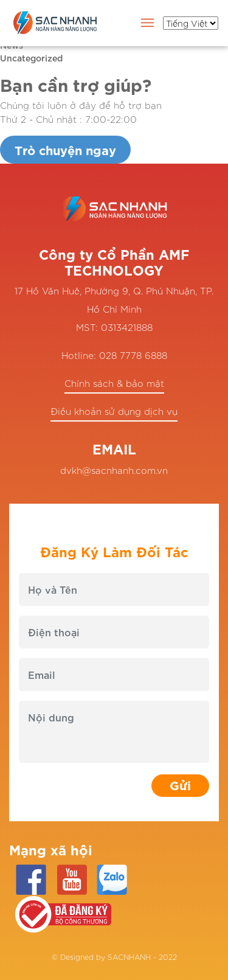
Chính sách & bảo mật (114, 383)
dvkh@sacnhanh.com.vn (114, 470)
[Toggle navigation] (148, 25)
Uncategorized (31, 57)
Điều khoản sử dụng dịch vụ (114, 411)
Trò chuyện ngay (65, 149)
